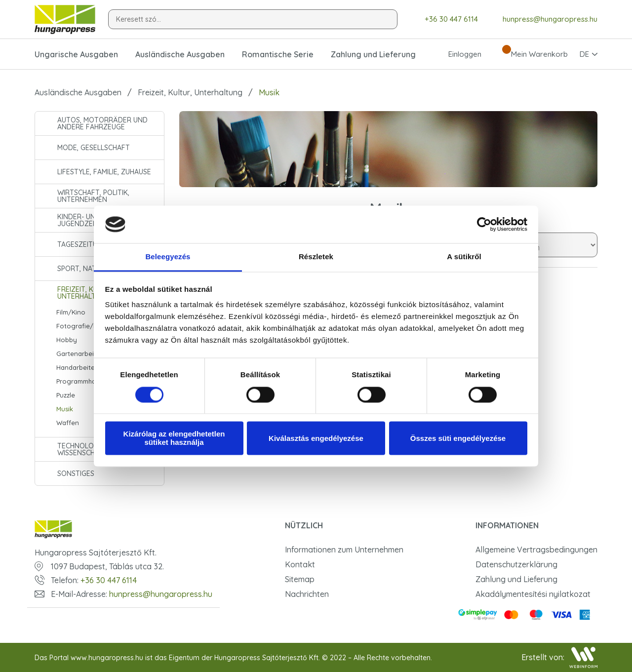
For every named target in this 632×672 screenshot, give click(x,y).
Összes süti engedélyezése (458, 438)
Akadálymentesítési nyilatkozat (533, 594)
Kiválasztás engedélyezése (316, 438)
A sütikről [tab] (464, 257)
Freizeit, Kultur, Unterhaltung (190, 92)
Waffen (68, 423)
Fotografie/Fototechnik (93, 326)
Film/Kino (71, 312)
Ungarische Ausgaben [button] (76, 54)
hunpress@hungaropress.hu (543, 19)
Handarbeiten (78, 367)
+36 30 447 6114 (444, 20)
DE (584, 54)
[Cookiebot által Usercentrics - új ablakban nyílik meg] (484, 224)
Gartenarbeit (76, 354)
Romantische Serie (278, 54)
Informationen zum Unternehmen (344, 550)
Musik (65, 409)
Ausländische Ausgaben (78, 92)
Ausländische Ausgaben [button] (180, 54)
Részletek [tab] (316, 257)
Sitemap (300, 579)
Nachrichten (307, 594)
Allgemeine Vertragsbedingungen (536, 550)
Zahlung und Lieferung (373, 54)
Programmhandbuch (87, 381)
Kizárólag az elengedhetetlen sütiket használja (174, 438)
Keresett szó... (138, 19)
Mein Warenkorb (531, 54)
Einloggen (456, 54)
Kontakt (300, 564)
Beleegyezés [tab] (168, 257)
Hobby (67, 340)
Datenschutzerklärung (516, 564)
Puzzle (66, 395)
